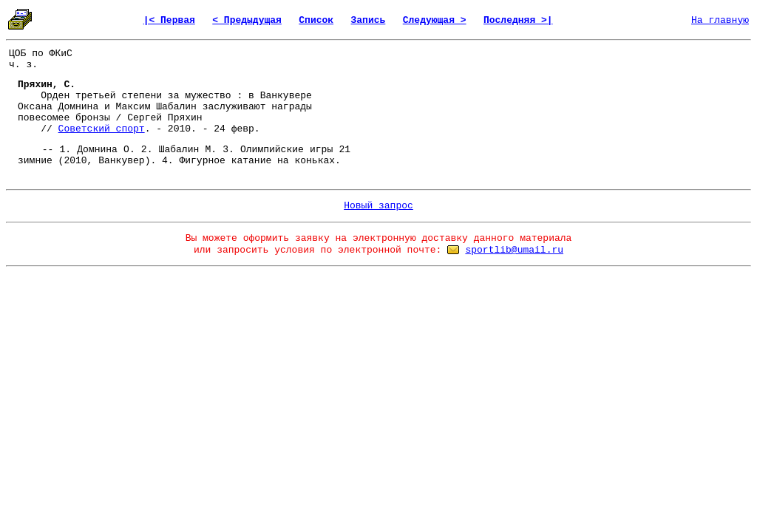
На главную (720, 20)
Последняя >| (518, 20)
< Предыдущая (247, 20)
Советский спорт (102, 129)
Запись (369, 20)
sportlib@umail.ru (514, 250)
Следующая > (435, 20)
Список (316, 20)
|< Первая (169, 20)
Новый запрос (378, 206)
